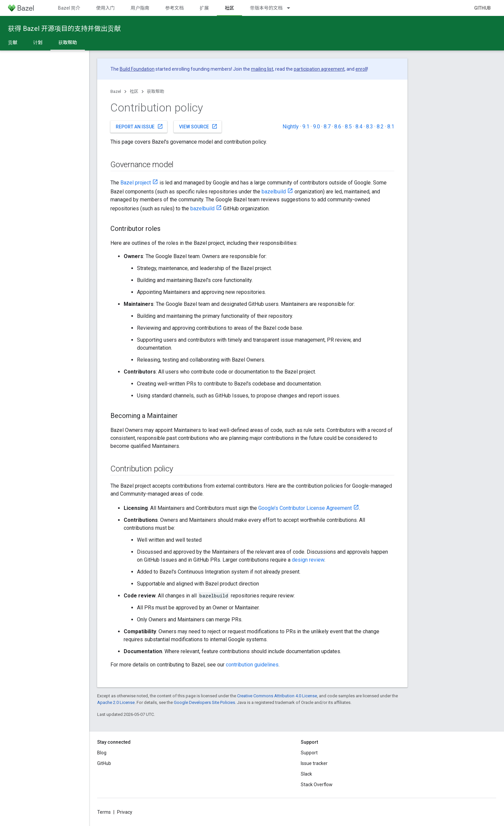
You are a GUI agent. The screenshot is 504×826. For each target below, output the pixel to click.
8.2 (380, 127)
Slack (306, 774)
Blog (102, 753)
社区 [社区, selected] (229, 8)
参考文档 (174, 8)
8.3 (370, 127)
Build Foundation (137, 69)
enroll (361, 69)
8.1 (391, 127)
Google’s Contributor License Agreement (305, 508)
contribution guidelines (252, 665)
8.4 (359, 127)
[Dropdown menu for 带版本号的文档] (291, 8)
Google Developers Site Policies (204, 702)
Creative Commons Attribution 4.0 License (277, 696)
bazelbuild (274, 192)
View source (198, 126)
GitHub (482, 8)
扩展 (204, 8)
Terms (104, 812)
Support (309, 753)
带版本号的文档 (266, 8)
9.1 (306, 127)
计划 (38, 42)
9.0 (316, 127)
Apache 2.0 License (116, 702)
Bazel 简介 (69, 8)
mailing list (262, 69)
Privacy (125, 812)
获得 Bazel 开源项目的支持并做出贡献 (64, 29)
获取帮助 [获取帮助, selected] (68, 42)
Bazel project (136, 183)
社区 (134, 91)
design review (308, 560)
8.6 (338, 127)
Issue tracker (314, 763)
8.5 (348, 127)
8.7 (327, 127)
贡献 (13, 42)
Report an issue (139, 126)
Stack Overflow (317, 785)
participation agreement (319, 69)
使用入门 (105, 8)
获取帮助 (156, 91)
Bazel (116, 91)
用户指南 (140, 8)
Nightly (291, 127)
